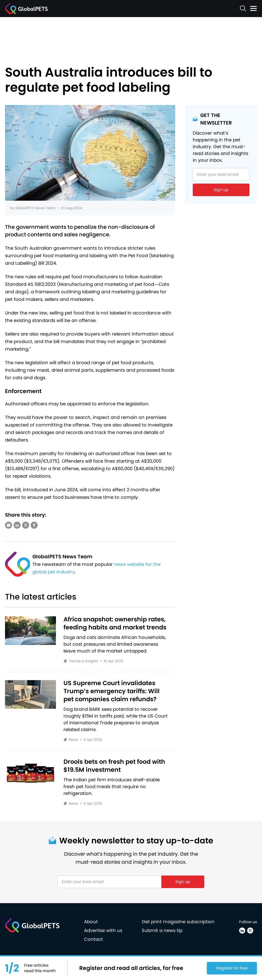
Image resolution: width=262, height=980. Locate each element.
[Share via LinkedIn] (17, 525)
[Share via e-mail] (9, 525)
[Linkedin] (242, 931)
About (91, 922)
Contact (93, 939)
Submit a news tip (162, 930)
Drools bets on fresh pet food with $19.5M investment (114, 766)
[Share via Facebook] (34, 525)
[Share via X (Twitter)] (26, 525)
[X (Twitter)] (250, 931)
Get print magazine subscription (178, 922)
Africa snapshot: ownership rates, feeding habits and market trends (115, 623)
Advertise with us (103, 930)
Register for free (232, 968)
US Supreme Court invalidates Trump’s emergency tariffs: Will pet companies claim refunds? (112, 691)
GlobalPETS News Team (35, 208)
